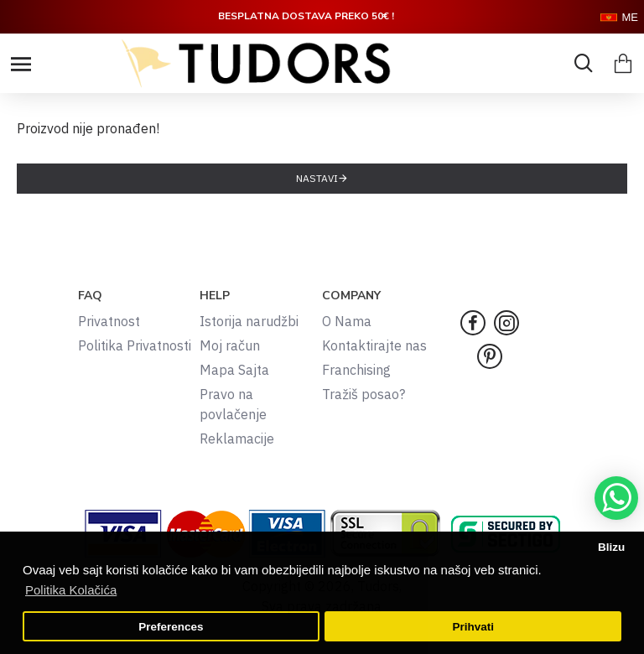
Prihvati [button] (473, 627)
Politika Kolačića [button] (71, 590)
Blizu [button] (611, 547)
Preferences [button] (171, 627)
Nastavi (317, 178)
